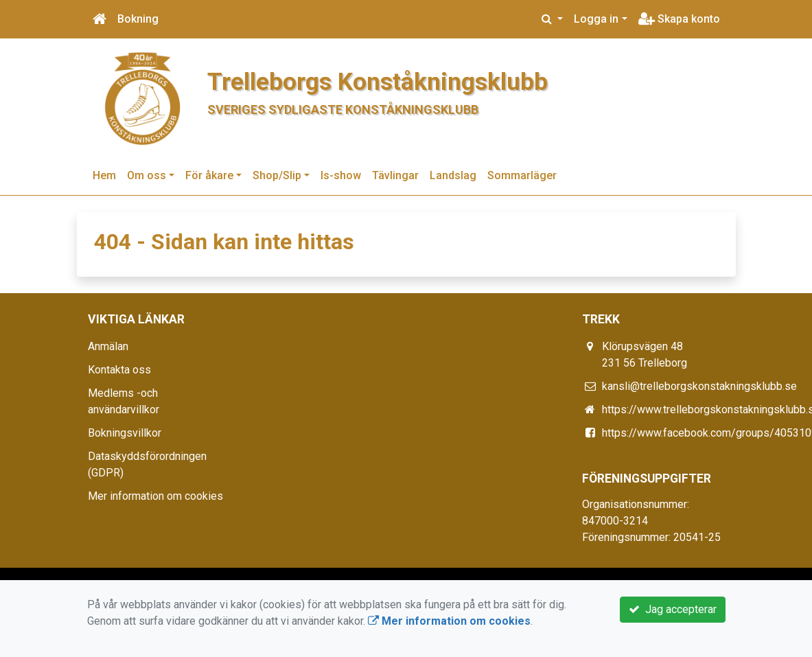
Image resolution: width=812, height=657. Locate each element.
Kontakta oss (119, 370)
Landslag (453, 175)
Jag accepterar (673, 609)
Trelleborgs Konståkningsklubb (378, 82)
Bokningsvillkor (125, 433)
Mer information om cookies (155, 496)
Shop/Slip (277, 175)
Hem (104, 175)
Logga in (596, 19)
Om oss (147, 175)
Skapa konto (679, 19)
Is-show (341, 175)
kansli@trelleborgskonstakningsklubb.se (699, 386)
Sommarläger (522, 175)
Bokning (138, 19)
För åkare (209, 175)
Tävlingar (395, 175)
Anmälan (108, 346)
